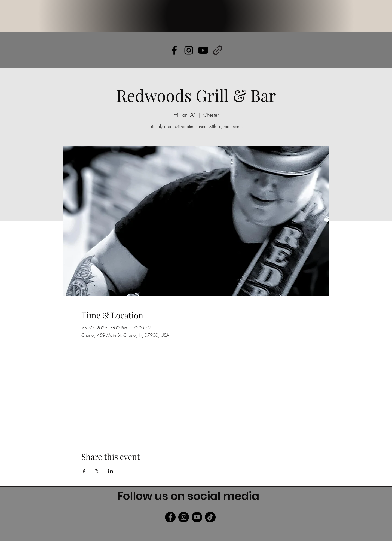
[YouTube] (197, 517)
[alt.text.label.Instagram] (189, 50)
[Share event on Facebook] (84, 471)
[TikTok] (210, 517)
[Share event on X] (97, 471)
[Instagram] (184, 517)
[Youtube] (203, 50)
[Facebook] (170, 517)
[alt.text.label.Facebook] (174, 50)
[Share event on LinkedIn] (111, 471)
